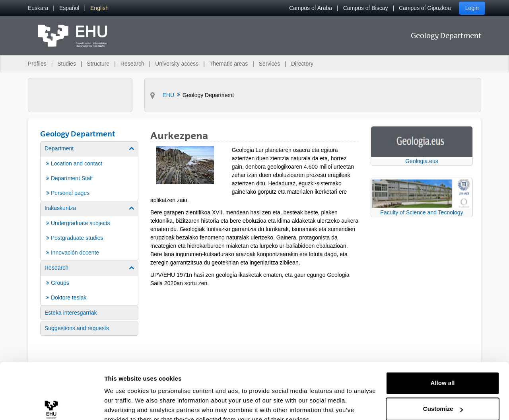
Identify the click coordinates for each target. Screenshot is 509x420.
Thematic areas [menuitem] (229, 64)
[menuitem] (38, 8)
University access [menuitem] (177, 64)
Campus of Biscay (366, 8)
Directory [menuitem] (302, 64)
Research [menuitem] (132, 64)
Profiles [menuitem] (37, 64)
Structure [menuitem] (98, 64)
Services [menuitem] (270, 64)
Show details (123, 404)
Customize (443, 372)
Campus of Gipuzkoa (425, 8)
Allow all (443, 346)
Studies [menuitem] (67, 64)
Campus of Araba (311, 8)
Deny (443, 398)
